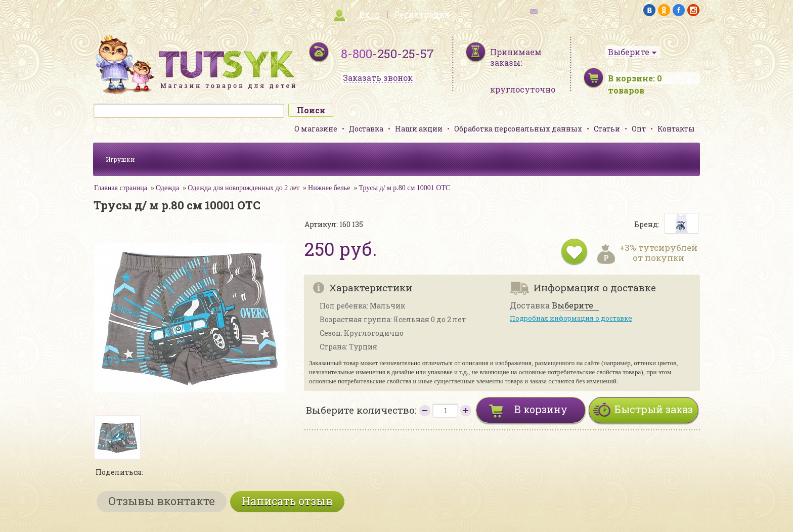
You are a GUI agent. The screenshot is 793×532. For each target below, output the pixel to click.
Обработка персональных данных (518, 129)
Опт (639, 129)
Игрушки (120, 159)
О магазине (316, 129)
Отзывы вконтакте (162, 501)
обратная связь (561, 10)
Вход (369, 14)
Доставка (366, 129)
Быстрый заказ (654, 409)
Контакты (676, 129)
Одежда (167, 188)
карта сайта (232, 10)
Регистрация (422, 14)
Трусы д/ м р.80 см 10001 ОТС (404, 188)
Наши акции (419, 129)
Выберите (572, 306)
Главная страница (121, 188)
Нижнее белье (329, 188)
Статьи (607, 129)
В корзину (541, 409)
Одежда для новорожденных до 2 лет (244, 188)
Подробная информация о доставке (571, 318)
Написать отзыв (287, 501)
